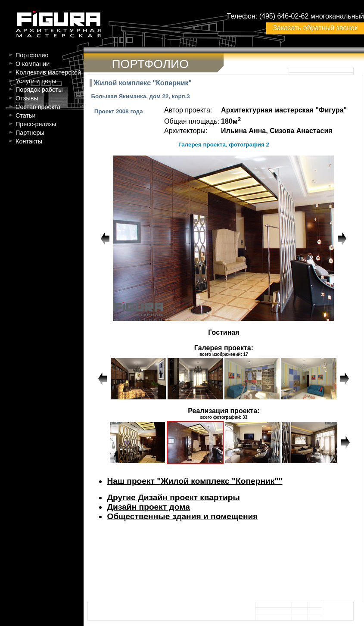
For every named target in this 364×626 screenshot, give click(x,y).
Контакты (29, 141)
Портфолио (32, 55)
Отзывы (27, 98)
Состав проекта (38, 107)
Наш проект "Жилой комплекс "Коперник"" (194, 481)
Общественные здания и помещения (182, 516)
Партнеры (30, 133)
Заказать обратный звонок (315, 28)
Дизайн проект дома (148, 507)
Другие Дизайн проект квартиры (173, 497)
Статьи (26, 115)
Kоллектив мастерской (48, 72)
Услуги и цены (36, 81)
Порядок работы (39, 90)
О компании (33, 64)
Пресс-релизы (36, 124)
